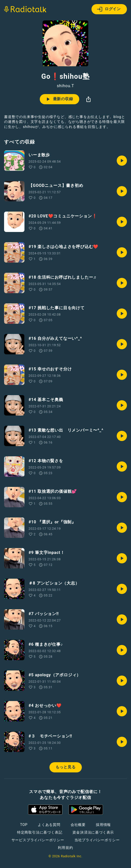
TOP (24, 825)
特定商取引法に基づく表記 (40, 832)
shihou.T (65, 86)
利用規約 (65, 848)
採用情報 (103, 825)
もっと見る (66, 767)
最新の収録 (59, 99)
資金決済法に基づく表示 (93, 832)
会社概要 (78, 825)
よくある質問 (49, 825)
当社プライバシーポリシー (97, 840)
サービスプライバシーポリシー (38, 840)
